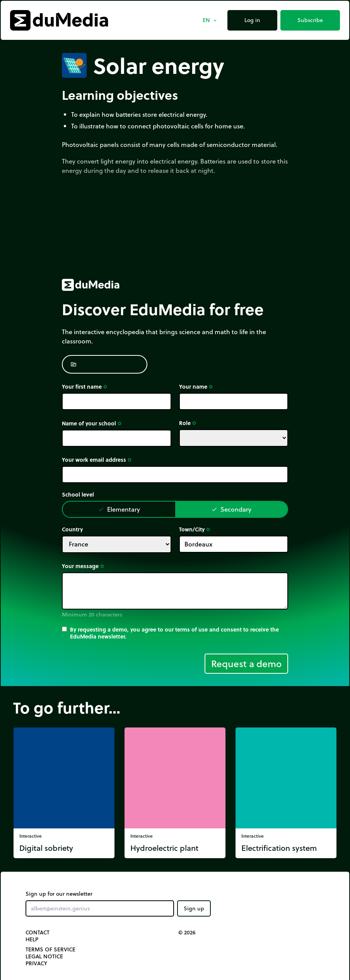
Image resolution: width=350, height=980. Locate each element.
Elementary (119, 509)
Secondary (231, 509)
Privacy (36, 963)
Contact (38, 932)
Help (32, 939)
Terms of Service (50, 949)
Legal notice (44, 956)
